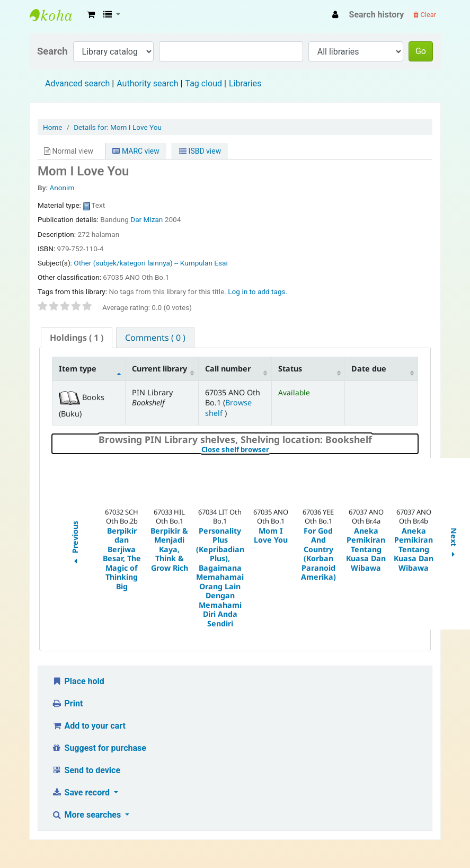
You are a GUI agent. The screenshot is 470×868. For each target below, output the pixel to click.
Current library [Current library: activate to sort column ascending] (159, 369)
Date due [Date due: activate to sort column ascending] (369, 369)
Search (52, 51)
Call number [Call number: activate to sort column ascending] (228, 369)
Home (53, 127)
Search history (377, 15)
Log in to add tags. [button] (258, 291)
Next (454, 544)
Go (421, 51)
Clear (425, 15)
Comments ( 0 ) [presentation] (155, 338)
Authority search (147, 83)
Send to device (86, 770)
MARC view (136, 151)
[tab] (77, 338)
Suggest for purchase (99, 748)
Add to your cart (88, 726)
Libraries (245, 83)
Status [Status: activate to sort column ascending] (290, 369)
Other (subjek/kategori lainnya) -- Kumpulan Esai (151, 263)
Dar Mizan (147, 219)
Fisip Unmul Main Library (56, 15)
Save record (82, 792)
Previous (74, 544)
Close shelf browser (272, 450)
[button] (91, 15)
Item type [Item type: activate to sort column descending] (78, 369)
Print (67, 703)
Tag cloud (203, 83)
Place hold (78, 681)
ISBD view (200, 151)
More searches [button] (87, 815)
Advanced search (77, 83)
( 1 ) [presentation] (77, 338)
